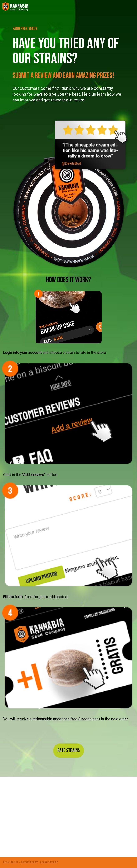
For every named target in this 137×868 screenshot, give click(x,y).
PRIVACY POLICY (29, 862)
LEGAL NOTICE (11, 862)
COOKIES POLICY (49, 862)
